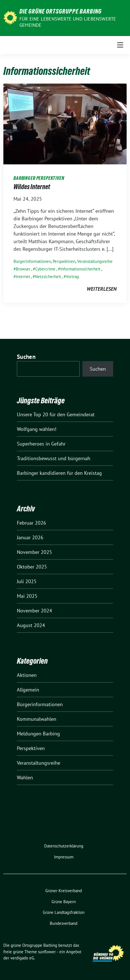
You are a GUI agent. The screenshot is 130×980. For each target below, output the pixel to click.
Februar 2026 (32, 523)
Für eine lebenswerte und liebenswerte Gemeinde (68, 22)
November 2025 (34, 552)
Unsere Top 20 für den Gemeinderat (56, 414)
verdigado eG (22, 958)
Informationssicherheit (80, 269)
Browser (23, 269)
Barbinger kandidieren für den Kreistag (59, 473)
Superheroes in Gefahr (41, 444)
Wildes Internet (32, 187)
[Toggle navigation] (120, 45)
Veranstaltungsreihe (95, 261)
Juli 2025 (27, 581)
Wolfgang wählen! (37, 429)
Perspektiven (64, 261)
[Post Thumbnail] (65, 123)
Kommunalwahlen (37, 719)
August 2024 (31, 625)
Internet (23, 277)
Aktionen (27, 675)
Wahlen (25, 777)
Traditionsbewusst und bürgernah (54, 458)
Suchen (26, 357)
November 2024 (34, 611)
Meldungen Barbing (38, 734)
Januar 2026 (30, 537)
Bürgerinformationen (32, 261)
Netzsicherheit (48, 277)
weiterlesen (102, 289)
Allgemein (28, 690)
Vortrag (72, 277)
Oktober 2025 (32, 567)
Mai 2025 (27, 596)
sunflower (47, 952)
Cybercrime (45, 269)
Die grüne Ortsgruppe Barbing (60, 11)
